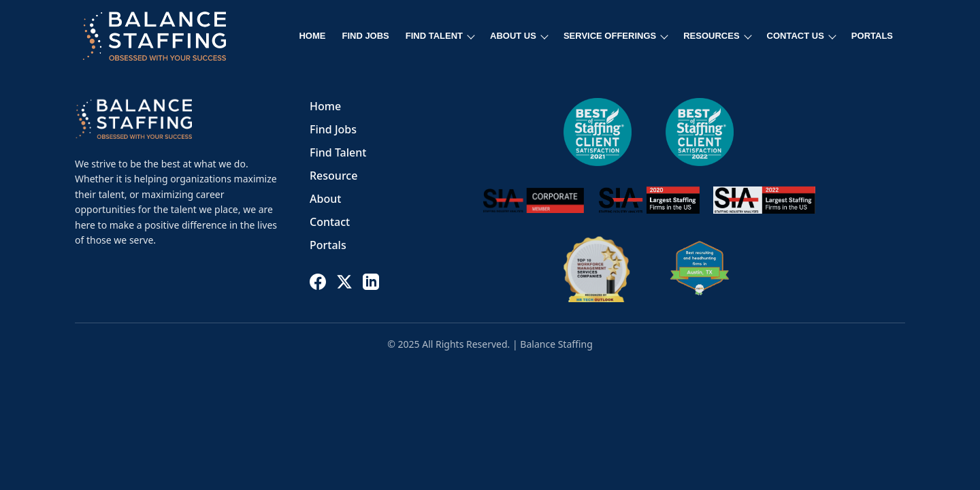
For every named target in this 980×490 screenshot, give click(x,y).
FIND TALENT (440, 36)
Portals (328, 245)
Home (325, 106)
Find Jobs (333, 129)
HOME (312, 36)
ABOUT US (519, 36)
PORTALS (872, 36)
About (325, 199)
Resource (333, 176)
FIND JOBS (365, 36)
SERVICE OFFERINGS (616, 36)
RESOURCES (717, 36)
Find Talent (338, 152)
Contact (330, 222)
